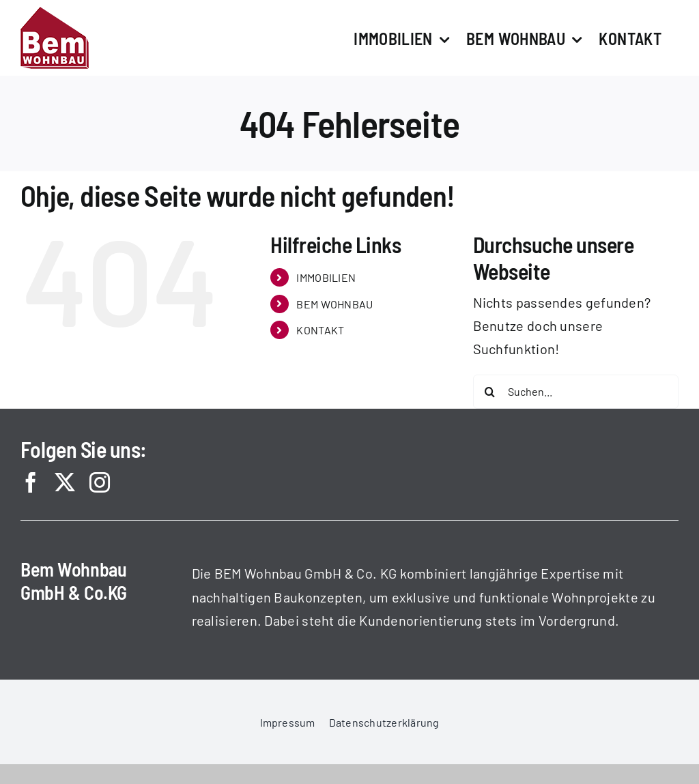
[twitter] (65, 482)
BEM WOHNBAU (334, 304)
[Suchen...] (576, 392)
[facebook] (31, 482)
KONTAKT (320, 330)
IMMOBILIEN (326, 277)
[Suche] (490, 392)
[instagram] (100, 482)
